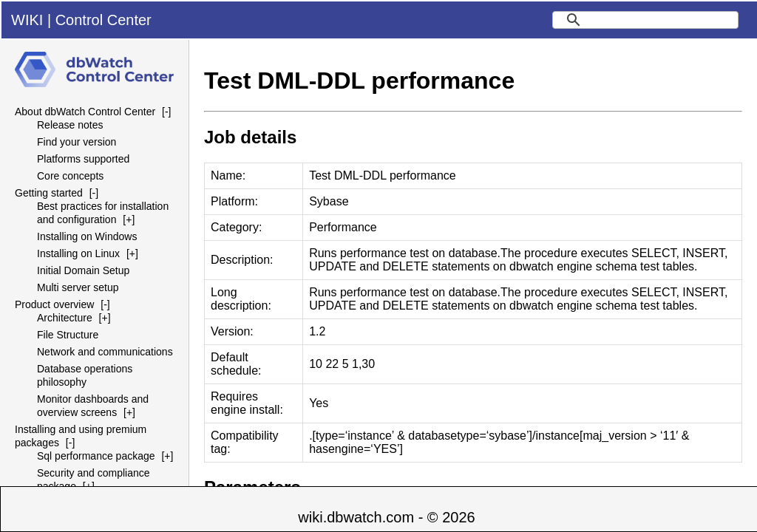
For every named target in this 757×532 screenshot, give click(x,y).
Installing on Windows (87, 236)
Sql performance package (96, 456)
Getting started (49, 193)
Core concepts (70, 176)
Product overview (54, 304)
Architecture (65, 318)
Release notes (70, 125)
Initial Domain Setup (83, 270)
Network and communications (105, 352)
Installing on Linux (78, 253)
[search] (645, 20)
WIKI (27, 20)
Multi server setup (78, 287)
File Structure (68, 335)
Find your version (77, 142)
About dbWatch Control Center (85, 112)
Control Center (103, 20)
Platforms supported (83, 159)
